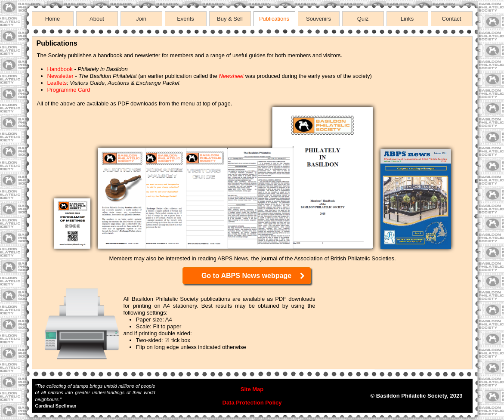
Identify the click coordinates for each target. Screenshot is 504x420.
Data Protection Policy (252, 403)
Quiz (363, 19)
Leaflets (57, 83)
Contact (452, 19)
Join (141, 19)
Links (407, 19)
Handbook (60, 69)
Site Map (252, 389)
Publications (274, 19)
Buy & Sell (230, 19)
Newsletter (60, 76)
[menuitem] (54, 19)
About (97, 19)
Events (186, 19)
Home (53, 19)
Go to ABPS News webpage (254, 276)
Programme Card (69, 90)
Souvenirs (318, 19)
